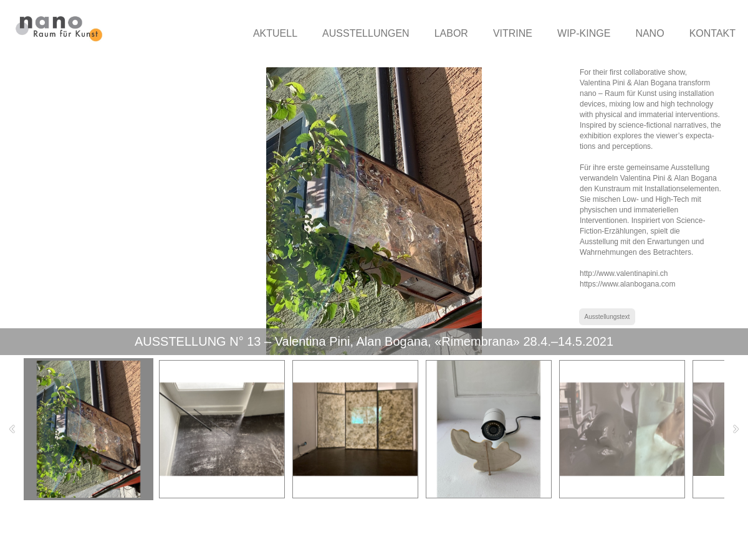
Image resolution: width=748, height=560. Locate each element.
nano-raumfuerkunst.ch (91, 536)
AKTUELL (275, 33)
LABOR (451, 33)
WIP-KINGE (584, 33)
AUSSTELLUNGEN (366, 33)
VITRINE (513, 33)
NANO (650, 33)
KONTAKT (712, 33)
